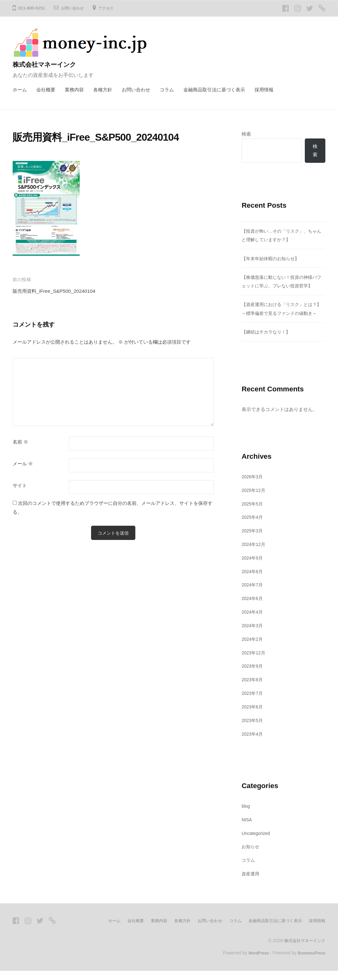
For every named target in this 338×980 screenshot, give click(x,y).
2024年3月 (253, 635)
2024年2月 (253, 648)
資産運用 (251, 883)
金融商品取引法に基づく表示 (214, 90)
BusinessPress (310, 962)
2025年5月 (253, 513)
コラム (167, 90)
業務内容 (74, 90)
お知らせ (251, 856)
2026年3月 (253, 486)
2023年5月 (253, 729)
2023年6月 (253, 716)
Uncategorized (257, 842)
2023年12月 (254, 662)
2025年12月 (254, 499)
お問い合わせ (74, 8)
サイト (20, 486)
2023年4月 (253, 743)
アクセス (111, 8)
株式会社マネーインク (48, 64)
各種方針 (103, 90)
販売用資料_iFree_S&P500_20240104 (58, 291)
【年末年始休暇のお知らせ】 (272, 259)
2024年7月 (253, 594)
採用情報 (264, 90)
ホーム (20, 90)
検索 (246, 134)
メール (23, 464)
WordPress (255, 962)
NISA (247, 829)
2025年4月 (253, 527)
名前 (20, 442)
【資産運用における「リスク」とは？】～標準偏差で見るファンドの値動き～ (282, 314)
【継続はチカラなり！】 (268, 341)
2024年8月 (253, 581)
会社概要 (46, 90)
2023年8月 (253, 689)
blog (246, 815)
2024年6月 (253, 608)
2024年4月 (253, 621)
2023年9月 (253, 675)
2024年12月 (254, 554)
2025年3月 (253, 540)
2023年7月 (253, 703)
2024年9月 (253, 567)
